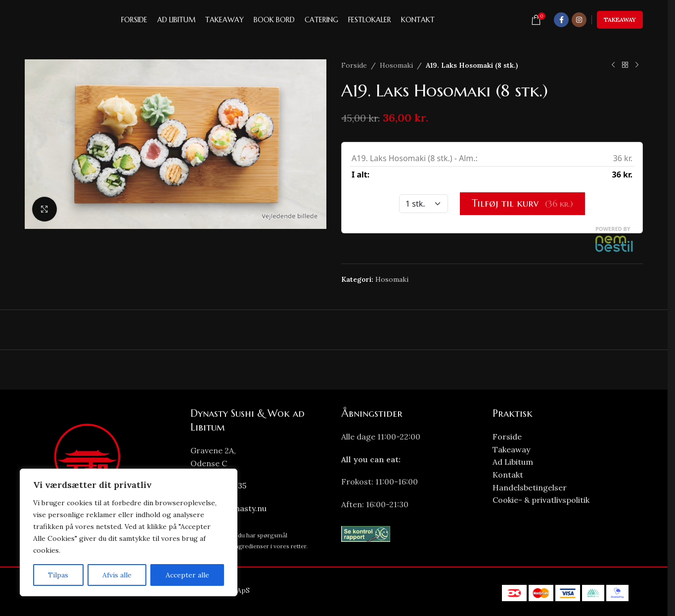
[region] (129, 532)
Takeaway (620, 20)
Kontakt (508, 475)
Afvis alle (117, 575)
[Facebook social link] (561, 20)
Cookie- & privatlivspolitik (541, 500)
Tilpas (58, 575)
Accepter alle (187, 575)
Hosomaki (396, 65)
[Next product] (637, 65)
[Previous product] (613, 65)
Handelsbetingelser (530, 487)
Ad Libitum (513, 462)
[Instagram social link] (579, 20)
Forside (354, 65)
